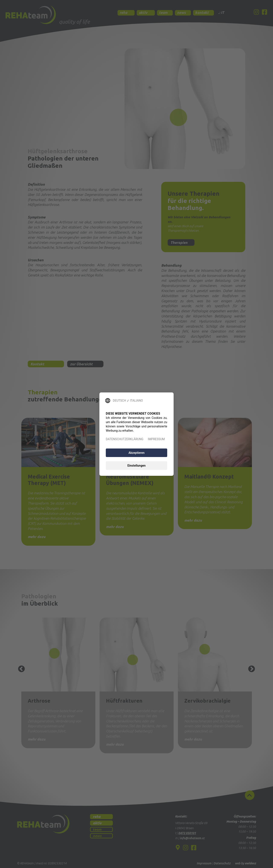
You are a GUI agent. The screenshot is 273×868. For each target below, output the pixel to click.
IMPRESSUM (156, 439)
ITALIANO (136, 401)
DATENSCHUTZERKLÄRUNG (125, 439)
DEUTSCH (119, 401)
